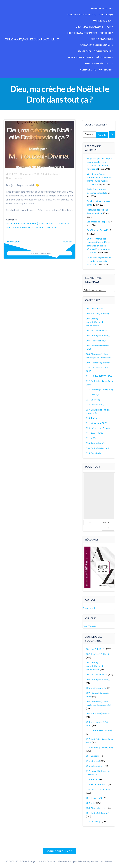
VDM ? (110, 27)
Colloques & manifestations (80, 45)
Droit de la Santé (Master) (82, 33)
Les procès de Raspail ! (98, 221)
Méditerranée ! (74, 57)
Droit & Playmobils (102, 39)
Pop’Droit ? (107, 33)
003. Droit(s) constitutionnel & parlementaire (95, 321)
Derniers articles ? (102, 8)
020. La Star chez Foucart (98, 427)
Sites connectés (94, 57)
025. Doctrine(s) (94, 452)
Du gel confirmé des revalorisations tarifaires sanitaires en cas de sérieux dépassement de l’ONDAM (99, 245)
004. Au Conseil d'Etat (97, 330)
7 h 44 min (51, 174)
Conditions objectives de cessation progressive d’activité (99, 260)
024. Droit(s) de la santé (98, 447)
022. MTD (12, 231)
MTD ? (110, 57)
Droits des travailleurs (90, 27)
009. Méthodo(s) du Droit (98, 362)
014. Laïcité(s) (47, 223)
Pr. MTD (12, 174)
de (105, 521)
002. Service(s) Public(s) (98, 313)
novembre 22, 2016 (31, 174)
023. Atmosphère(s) (96, 442)
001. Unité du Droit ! (96, 308)
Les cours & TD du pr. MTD (82, 15)
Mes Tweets (90, 607)
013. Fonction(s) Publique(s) (100, 389)
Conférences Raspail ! (98, 229)
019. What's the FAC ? (51, 227)
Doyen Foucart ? (75, 51)
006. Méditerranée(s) (96, 340)
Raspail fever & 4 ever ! (100, 51)
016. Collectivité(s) (95, 404)
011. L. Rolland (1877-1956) (99, 375)
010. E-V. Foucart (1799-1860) (22, 223)
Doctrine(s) (106, 15)
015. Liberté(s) (14, 227)
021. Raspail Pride (95, 432)
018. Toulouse (31, 227)
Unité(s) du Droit (103, 21)
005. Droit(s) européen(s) (98, 335)
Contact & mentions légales (97, 64)
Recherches (106, 45)
